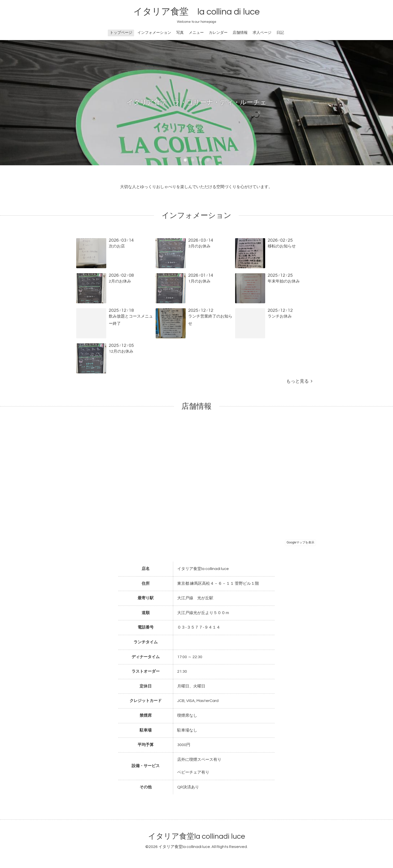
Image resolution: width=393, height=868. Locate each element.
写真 (180, 33)
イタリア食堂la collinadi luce (197, 836)
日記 (280, 33)
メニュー (196, 33)
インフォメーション (154, 33)
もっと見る (299, 381)
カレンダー (218, 33)
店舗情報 (240, 33)
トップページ (121, 33)
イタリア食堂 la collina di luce (197, 12)
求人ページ (262, 33)
